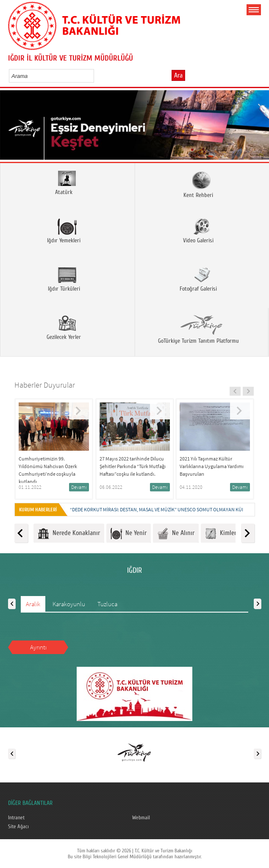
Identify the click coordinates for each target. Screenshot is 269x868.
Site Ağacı (18, 826)
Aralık (33, 604)
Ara (178, 75)
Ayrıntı (38, 647)
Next (259, 128)
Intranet (16, 818)
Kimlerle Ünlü (230, 534)
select (96, 76)
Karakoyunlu (69, 604)
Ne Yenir (129, 534)
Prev (10, 128)
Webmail (141, 818)
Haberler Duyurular (45, 385)
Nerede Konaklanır (69, 534)
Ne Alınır (176, 534)
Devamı (79, 487)
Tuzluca (107, 604)
